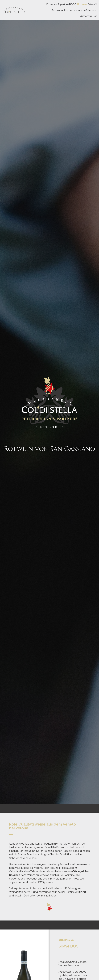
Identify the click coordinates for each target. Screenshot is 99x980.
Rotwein (82, 4)
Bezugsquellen (60, 10)
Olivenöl (92, 4)
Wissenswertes (88, 16)
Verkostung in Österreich (83, 10)
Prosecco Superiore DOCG (61, 4)
